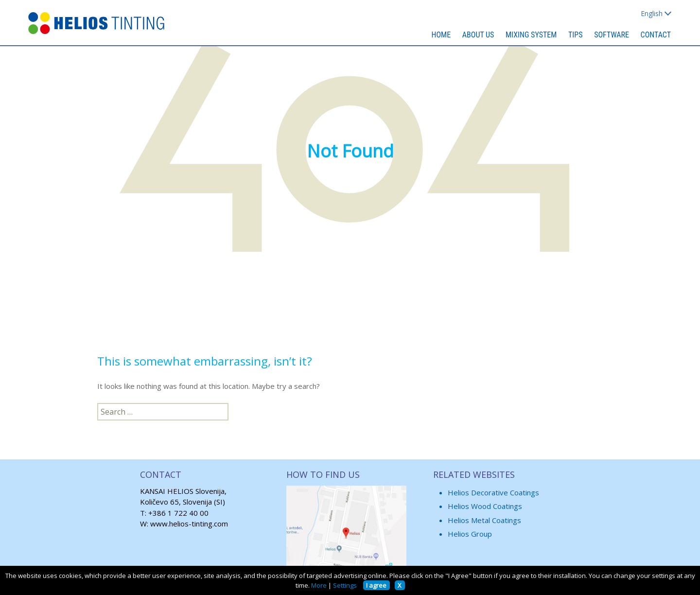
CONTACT (656, 35)
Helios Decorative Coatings (493, 492)
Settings (345, 585)
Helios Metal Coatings (484, 520)
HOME (441, 35)
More (319, 585)
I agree (376, 585)
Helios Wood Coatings (485, 506)
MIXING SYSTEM (531, 35)
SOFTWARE (612, 35)
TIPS (576, 35)
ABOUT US (478, 35)
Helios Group (470, 534)
